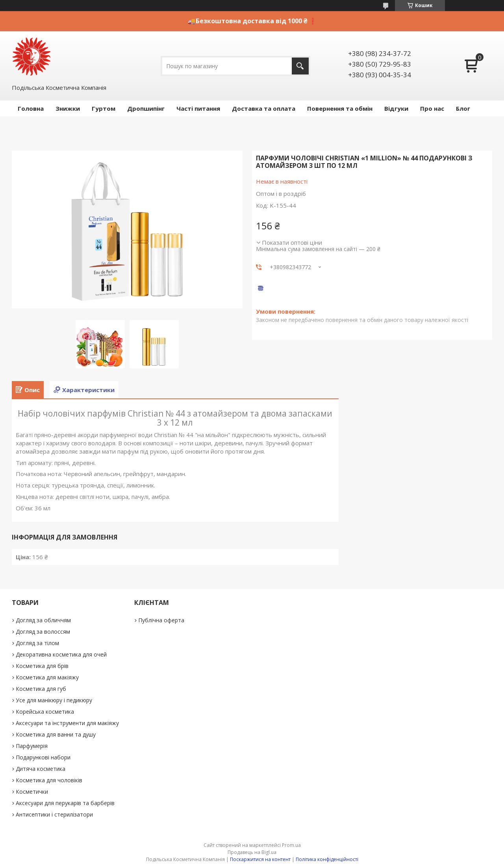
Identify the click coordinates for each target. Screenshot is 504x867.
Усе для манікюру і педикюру (54, 700)
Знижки (68, 108)
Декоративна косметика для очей (61, 654)
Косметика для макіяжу (47, 677)
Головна (31, 108)
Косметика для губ (41, 689)
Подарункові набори (43, 757)
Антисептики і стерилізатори (54, 814)
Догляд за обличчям (43, 620)
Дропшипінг (146, 108)
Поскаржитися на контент (260, 859)
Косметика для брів (42, 666)
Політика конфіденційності (327, 859)
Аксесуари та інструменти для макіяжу (67, 723)
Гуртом (104, 108)
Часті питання (198, 108)
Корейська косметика (45, 712)
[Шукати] (300, 66)
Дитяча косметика (41, 769)
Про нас (432, 108)
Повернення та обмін (340, 108)
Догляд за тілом (37, 643)
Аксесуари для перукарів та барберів (65, 803)
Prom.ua (291, 845)
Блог (463, 108)
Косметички (32, 792)
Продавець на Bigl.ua (252, 852)
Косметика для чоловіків (49, 780)
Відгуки (396, 108)
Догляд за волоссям (43, 632)
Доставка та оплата (264, 108)
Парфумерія (32, 746)
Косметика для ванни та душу (56, 734)
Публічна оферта (161, 620)
